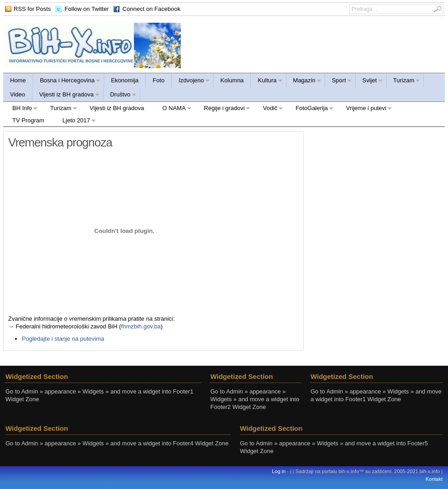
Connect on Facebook (151, 9)
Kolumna (232, 80)
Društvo (120, 96)
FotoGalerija (310, 109)
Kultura (267, 82)
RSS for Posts (32, 9)
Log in (279, 471)
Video (18, 94)
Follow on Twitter (87, 9)
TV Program (28, 120)
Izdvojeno (191, 82)
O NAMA (173, 109)
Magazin (304, 82)
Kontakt (434, 479)
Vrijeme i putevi (364, 109)
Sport (339, 82)
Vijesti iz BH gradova (66, 96)
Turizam (403, 82)
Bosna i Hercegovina (67, 82)
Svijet (369, 82)
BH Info (20, 109)
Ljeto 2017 (75, 122)
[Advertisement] (377, 188)
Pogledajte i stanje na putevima (63, 339)
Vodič (268, 109)
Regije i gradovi (223, 109)
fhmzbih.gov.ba (141, 326)
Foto (158, 80)
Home (18, 80)
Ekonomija (125, 80)
